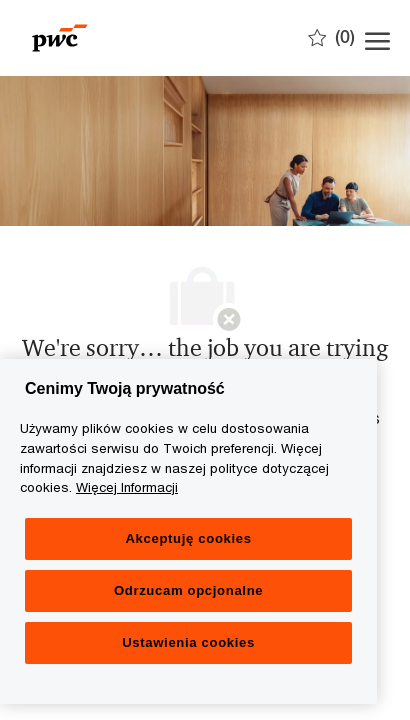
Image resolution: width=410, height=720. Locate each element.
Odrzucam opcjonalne (188, 590)
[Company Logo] (120, 38)
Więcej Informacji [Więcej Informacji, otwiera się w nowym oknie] (127, 487)
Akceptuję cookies (188, 538)
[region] (188, 531)
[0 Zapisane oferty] (331, 37)
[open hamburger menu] (377, 38)
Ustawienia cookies (188, 642)
